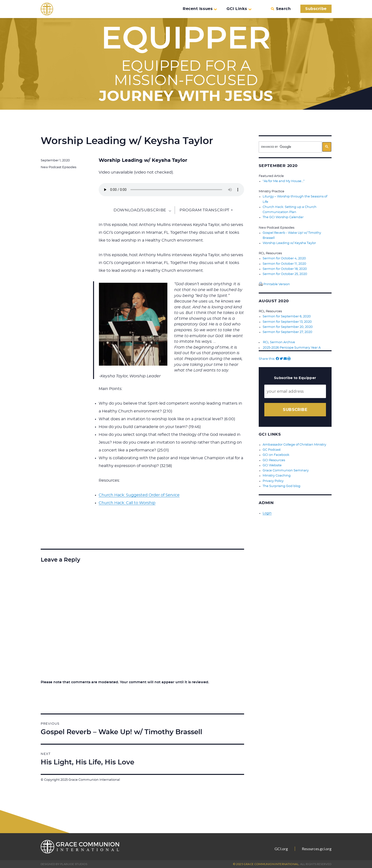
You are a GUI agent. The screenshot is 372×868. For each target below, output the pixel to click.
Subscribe (316, 9)
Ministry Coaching (277, 474)
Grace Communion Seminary (286, 469)
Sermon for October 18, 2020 (285, 268)
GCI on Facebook (276, 454)
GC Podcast (272, 449)
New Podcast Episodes (58, 167)
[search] (290, 147)
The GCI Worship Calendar (283, 217)
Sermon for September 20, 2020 (288, 326)
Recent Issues (200, 9)
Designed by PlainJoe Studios (64, 864)
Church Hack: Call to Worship (127, 503)
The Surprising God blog (281, 484)
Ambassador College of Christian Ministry (294, 444)
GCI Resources (274, 459)
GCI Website (272, 464)
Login (267, 511)
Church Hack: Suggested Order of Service (139, 495)
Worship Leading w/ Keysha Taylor (289, 243)
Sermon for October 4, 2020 (284, 258)
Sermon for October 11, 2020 (284, 263)
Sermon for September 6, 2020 (287, 316)
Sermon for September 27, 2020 (287, 331)
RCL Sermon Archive (279, 341)
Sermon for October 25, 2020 (285, 273)
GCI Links (239, 9)
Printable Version (274, 284)
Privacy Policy (273, 479)
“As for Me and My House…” (284, 181)
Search (281, 9)
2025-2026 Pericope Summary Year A (292, 346)
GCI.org (281, 849)
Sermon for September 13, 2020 (287, 321)
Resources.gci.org (317, 849)
